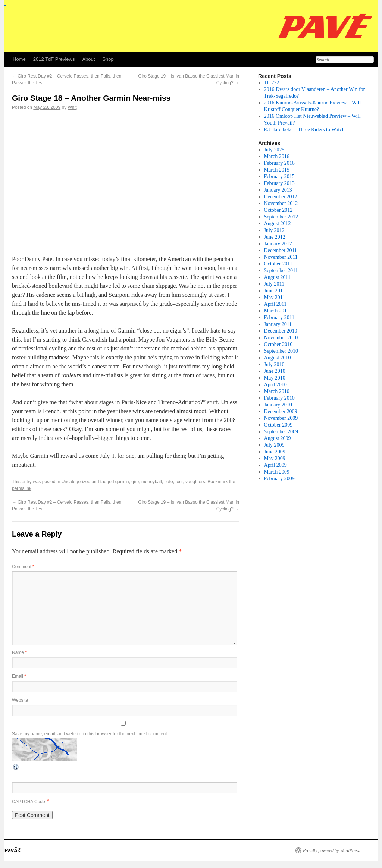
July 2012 (274, 230)
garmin (122, 482)
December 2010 (281, 331)
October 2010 (278, 344)
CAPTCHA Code (29, 802)
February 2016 (279, 163)
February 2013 (279, 183)
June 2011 (275, 291)
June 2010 (275, 371)
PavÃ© (13, 850)
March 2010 (277, 391)
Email (19, 676)
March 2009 (277, 472)
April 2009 (275, 465)
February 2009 (279, 479)
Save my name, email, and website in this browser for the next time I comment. (90, 734)
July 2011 (274, 284)
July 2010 (274, 364)
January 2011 (278, 324)
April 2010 (275, 385)
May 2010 (275, 378)
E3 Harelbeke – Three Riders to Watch (304, 130)
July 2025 (274, 150)
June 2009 (275, 452)
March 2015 (277, 170)
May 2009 (275, 458)
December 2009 (281, 411)
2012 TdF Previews (54, 59)
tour (179, 482)
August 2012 (278, 224)
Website (20, 700)
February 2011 (279, 317)
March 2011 (277, 311)
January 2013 (278, 190)
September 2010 (281, 351)
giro (135, 482)
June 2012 (275, 237)
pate (168, 482)
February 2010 (279, 398)
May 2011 (275, 297)
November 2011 (281, 257)
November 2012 (281, 203)
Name (19, 652)
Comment (23, 567)
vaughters (195, 482)
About (88, 59)
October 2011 (278, 264)
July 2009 (274, 445)
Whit (72, 107)
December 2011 (281, 250)
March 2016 (277, 156)
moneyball (152, 482)
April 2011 (275, 304)
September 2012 (281, 217)
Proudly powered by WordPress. (332, 850)
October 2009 (278, 425)
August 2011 (277, 277)
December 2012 (281, 197)
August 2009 (278, 438)
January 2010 (278, 405)
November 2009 (281, 418)
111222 (272, 83)
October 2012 (278, 210)
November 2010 (281, 338)
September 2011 (281, 271)
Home (19, 59)
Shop (108, 59)
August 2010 (278, 358)
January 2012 (278, 244)
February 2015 (279, 177)
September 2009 (281, 432)
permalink (22, 488)
